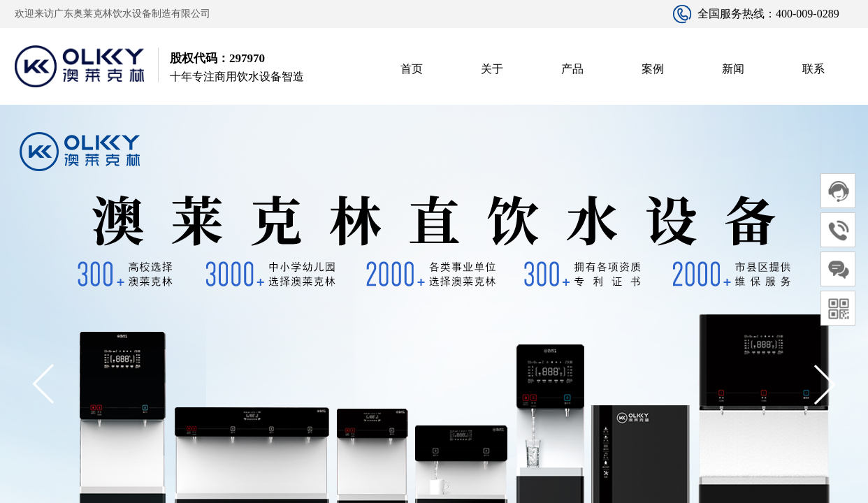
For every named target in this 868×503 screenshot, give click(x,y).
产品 (572, 69)
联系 (813, 69)
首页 (412, 69)
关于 (492, 69)
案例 (653, 69)
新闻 (733, 69)
